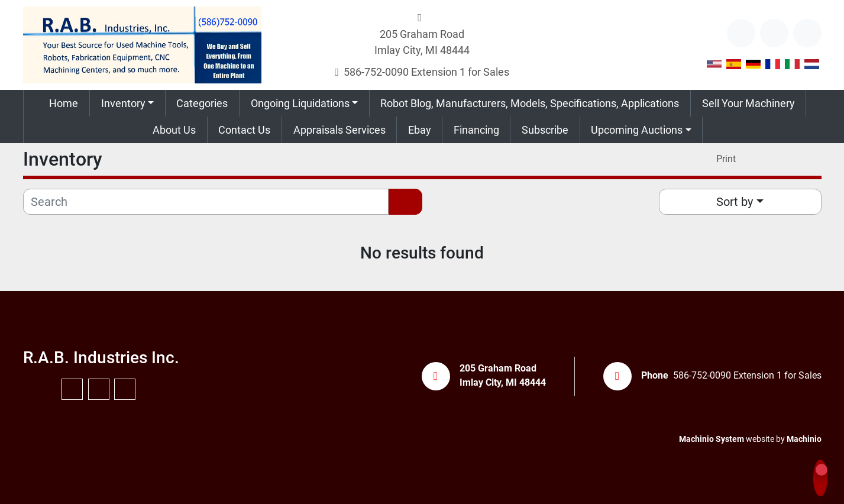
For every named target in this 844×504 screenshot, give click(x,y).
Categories (202, 103)
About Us (174, 130)
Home (64, 103)
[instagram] (807, 33)
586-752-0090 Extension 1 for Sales (426, 72)
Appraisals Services (339, 130)
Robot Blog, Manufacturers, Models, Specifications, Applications (530, 103)
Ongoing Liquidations (300, 103)
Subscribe (545, 130)
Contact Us (244, 130)
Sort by (735, 202)
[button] (127, 103)
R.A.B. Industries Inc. (101, 358)
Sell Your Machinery (748, 103)
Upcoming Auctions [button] (637, 130)
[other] (741, 33)
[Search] (206, 202)
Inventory (123, 103)
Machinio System (712, 439)
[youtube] (774, 33)
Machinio (804, 439)
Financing (476, 130)
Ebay (420, 130)
